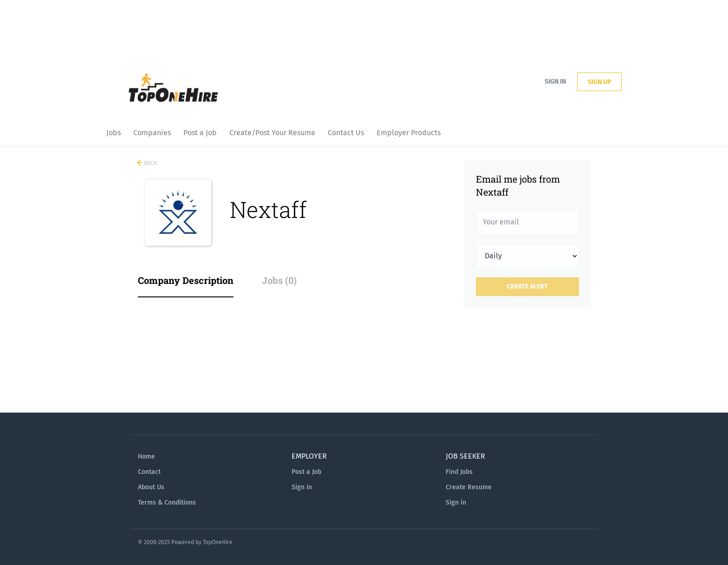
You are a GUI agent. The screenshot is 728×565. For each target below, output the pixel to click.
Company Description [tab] (186, 280)
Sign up (599, 82)
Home (146, 457)
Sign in (555, 82)
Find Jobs (459, 472)
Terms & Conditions (167, 503)
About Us (151, 487)
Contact (149, 472)
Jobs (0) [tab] (279, 280)
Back (150, 163)
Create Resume (469, 487)
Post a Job (306, 472)
